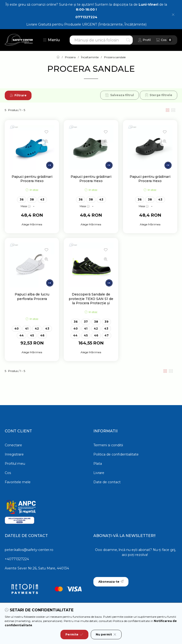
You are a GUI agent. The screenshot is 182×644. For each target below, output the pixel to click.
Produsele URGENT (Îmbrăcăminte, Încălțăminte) (105, 24)
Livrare (99, 473)
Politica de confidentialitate (116, 454)
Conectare (13, 445)
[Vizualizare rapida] (46, 141)
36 (22, 199)
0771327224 (86, 17)
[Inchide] (173, 15)
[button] (51, 40)
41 (27, 329)
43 (42, 199)
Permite (74, 635)
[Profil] (144, 40)
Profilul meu (15, 464)
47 (107, 335)
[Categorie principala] (58, 57)
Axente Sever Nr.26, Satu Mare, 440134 (37, 568)
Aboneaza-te (111, 582)
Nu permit (106, 635)
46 (42, 335)
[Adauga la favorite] (46, 132)
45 (32, 335)
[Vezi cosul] (164, 40)
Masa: (26, 206)
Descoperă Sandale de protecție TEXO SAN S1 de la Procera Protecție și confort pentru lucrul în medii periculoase (91, 303)
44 (22, 335)
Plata (98, 464)
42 (37, 329)
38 (32, 199)
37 (86, 322)
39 (106, 322)
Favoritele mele (18, 482)
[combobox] (101, 40)
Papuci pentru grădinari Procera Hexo (32, 179)
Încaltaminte (90, 57)
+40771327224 (17, 559)
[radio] (173, 110)
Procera (70, 57)
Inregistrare (14, 454)
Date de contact (107, 482)
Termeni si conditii (108, 445)
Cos (8, 473)
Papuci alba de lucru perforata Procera (32, 296)
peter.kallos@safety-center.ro (29, 550)
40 (17, 329)
